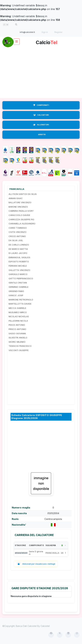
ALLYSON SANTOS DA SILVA (23, 194)
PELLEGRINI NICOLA (18, 321)
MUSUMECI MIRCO (18, 312)
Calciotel (45, 626)
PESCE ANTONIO (17, 325)
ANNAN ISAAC (16, 198)
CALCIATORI (41, 115)
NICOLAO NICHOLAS (19, 316)
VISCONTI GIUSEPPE (19, 350)
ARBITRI (42, 134)
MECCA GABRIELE (17, 308)
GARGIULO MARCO (18, 274)
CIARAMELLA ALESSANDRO (22, 224)
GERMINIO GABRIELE (18, 287)
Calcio (47, 41)
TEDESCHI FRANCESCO (20, 346)
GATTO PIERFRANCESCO (21, 278)
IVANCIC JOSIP (16, 295)
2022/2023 (21, 553)
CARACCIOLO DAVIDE (19, 215)
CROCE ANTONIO (17, 236)
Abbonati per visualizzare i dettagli (36, 564)
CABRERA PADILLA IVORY (21, 211)
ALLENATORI (41, 125)
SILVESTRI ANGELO (18, 338)
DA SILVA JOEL (16, 240)
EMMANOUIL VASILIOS (19, 257)
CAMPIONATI (41, 105)
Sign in (45, 32)
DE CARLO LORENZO (19, 245)
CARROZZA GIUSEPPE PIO (21, 219)
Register (58, 32)
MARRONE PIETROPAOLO (21, 300)
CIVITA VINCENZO (18, 232)
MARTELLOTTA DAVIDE (20, 304)
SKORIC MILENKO (17, 342)
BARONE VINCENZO (18, 207)
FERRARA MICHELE (18, 266)
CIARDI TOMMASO (18, 228)
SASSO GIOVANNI (17, 333)
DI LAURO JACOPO (18, 253)
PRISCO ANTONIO (17, 329)
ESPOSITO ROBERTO (19, 262)
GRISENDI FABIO (16, 291)
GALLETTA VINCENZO (19, 270)
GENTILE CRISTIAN (18, 283)
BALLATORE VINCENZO (20, 202)
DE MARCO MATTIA (18, 249)
